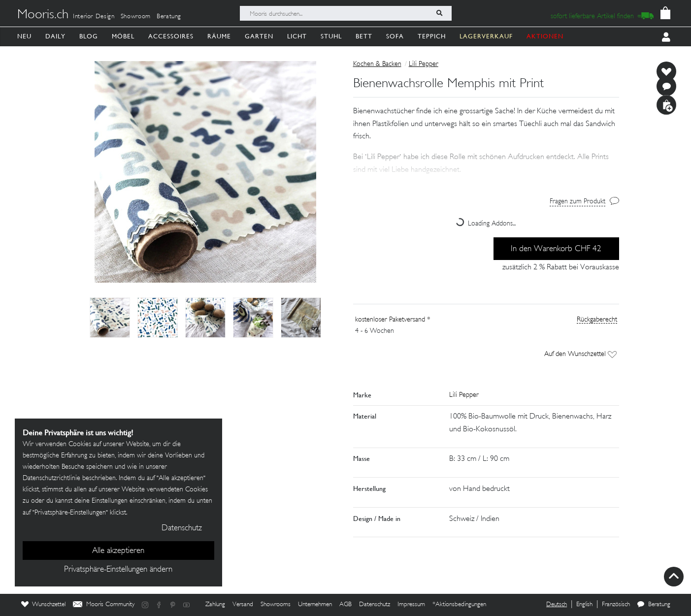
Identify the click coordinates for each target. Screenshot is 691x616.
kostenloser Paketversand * (393, 320)
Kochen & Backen (377, 64)
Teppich (432, 36)
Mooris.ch (43, 15)
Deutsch (557, 605)
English (584, 605)
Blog (89, 36)
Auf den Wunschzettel (580, 354)
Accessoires (171, 36)
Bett (364, 36)
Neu (24, 36)
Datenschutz (375, 605)
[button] (486, 157)
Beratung (169, 17)
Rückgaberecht (597, 320)
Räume (219, 36)
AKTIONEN (545, 36)
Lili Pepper (424, 64)
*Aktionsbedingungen (459, 605)
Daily (55, 36)
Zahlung (215, 605)
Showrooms (276, 605)
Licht (297, 36)
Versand (243, 605)
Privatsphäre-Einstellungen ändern (118, 570)
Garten (259, 36)
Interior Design (94, 17)
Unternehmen (315, 605)
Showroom (136, 17)
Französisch (616, 605)
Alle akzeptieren (118, 551)
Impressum (411, 605)
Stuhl (331, 36)
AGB (345, 605)
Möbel (123, 36)
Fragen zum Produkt (577, 202)
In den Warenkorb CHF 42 (556, 249)
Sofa (395, 36)
